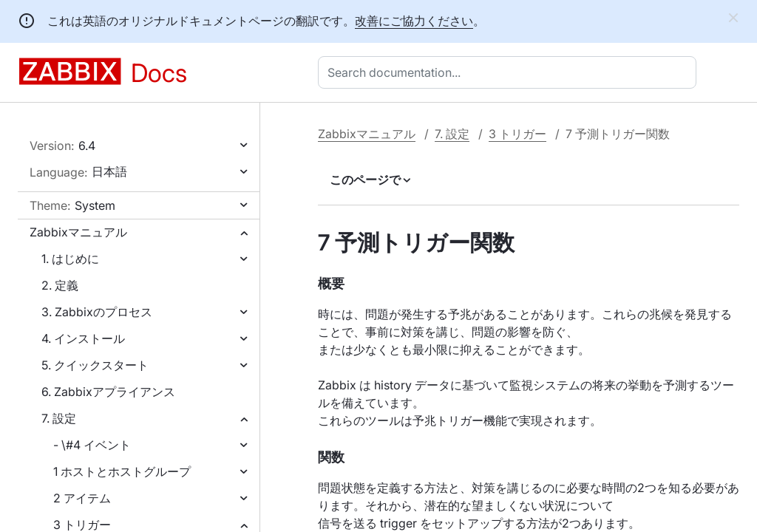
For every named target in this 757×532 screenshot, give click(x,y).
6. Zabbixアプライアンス (108, 392)
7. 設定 (59, 418)
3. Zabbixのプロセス (97, 312)
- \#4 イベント (92, 445)
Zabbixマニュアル (78, 232)
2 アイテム (82, 498)
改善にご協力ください (414, 21)
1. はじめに (70, 259)
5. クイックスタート (95, 365)
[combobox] (510, 72)
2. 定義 (60, 285)
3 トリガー (517, 134)
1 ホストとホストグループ (122, 471)
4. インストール (83, 338)
